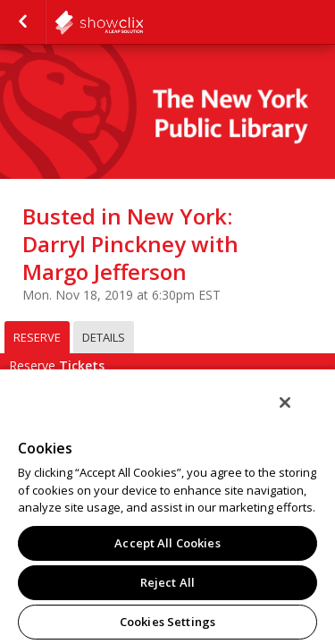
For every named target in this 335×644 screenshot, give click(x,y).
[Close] (297, 414)
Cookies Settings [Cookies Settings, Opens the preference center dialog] (167, 622)
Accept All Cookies (167, 543)
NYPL (143, 22)
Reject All (167, 582)
